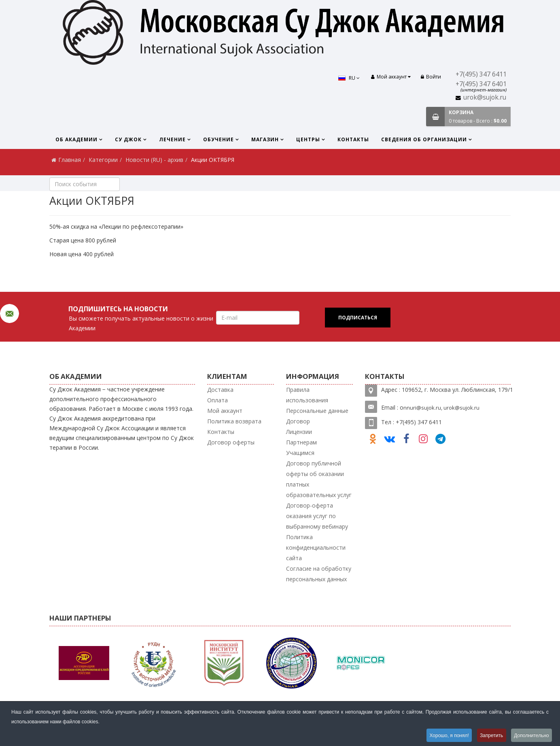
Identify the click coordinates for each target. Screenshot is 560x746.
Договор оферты (231, 442)
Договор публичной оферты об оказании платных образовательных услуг (319, 479)
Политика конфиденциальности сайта (316, 547)
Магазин (265, 139)
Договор (298, 421)
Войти (431, 77)
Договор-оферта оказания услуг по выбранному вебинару (317, 516)
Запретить (490, 735)
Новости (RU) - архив (154, 160)
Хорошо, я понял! (447, 735)
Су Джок (128, 139)
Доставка (220, 390)
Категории (103, 160)
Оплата (217, 400)
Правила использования (307, 395)
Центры (308, 139)
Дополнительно (531, 735)
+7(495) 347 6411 (481, 74)
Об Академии (76, 139)
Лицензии (299, 432)
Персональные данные (317, 411)
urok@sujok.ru (485, 97)
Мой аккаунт (225, 411)
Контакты (353, 139)
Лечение (172, 139)
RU (348, 78)
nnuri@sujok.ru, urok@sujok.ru (441, 408)
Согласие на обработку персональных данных (319, 574)
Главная (70, 160)
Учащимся (300, 453)
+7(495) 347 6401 (481, 84)
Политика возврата (234, 421)
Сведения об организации (424, 139)
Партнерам (301, 442)
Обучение (218, 139)
